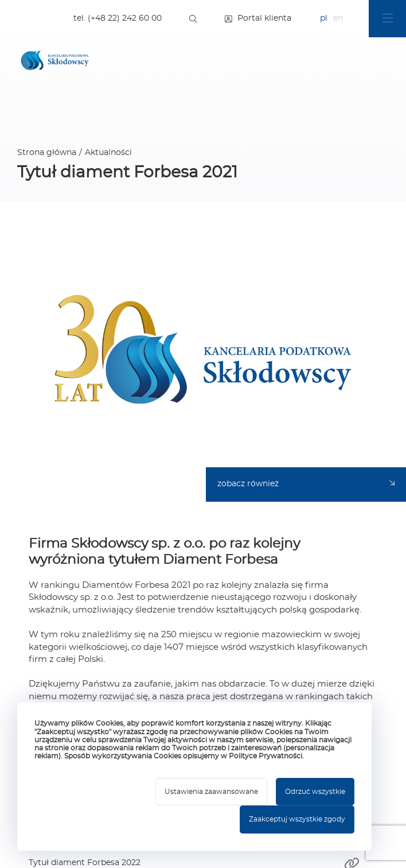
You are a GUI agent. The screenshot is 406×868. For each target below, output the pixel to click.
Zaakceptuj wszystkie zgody (297, 819)
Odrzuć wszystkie (315, 792)
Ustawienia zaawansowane (211, 792)
